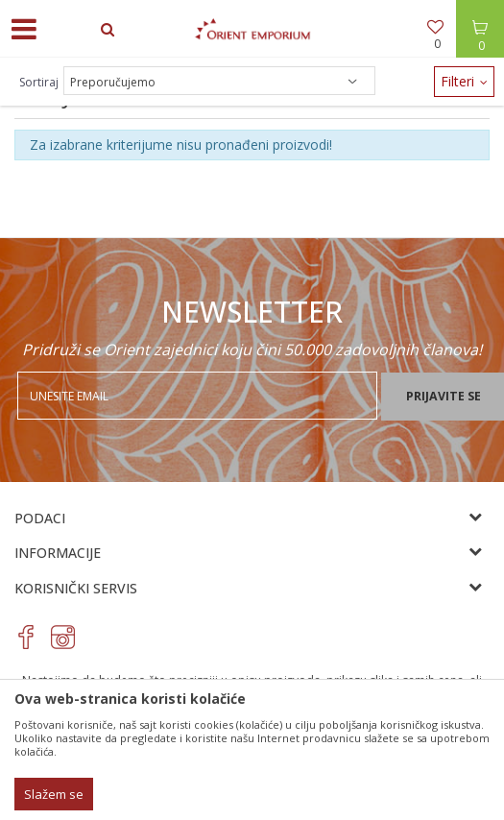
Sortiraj (39, 82)
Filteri (464, 81)
